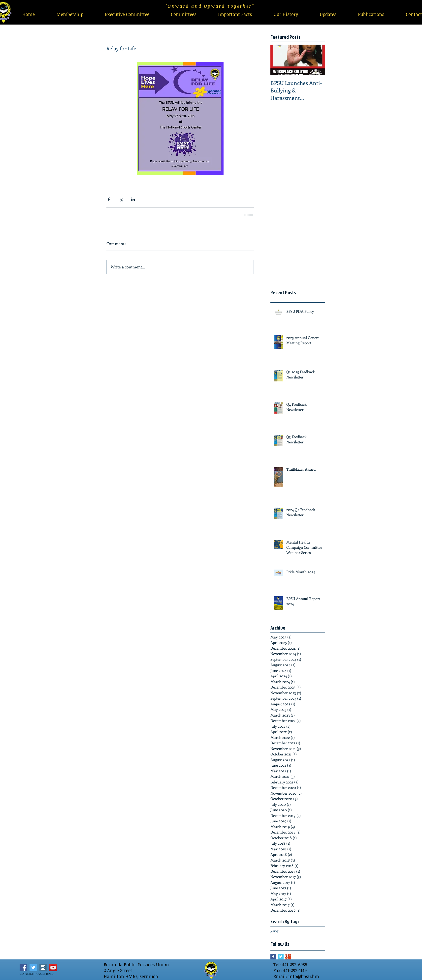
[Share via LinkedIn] (133, 199)
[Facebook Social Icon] (23, 968)
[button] (184, 14)
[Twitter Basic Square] (281, 957)
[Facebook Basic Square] (273, 957)
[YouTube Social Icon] (53, 968)
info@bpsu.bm (304, 976)
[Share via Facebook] (109, 199)
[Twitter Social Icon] (33, 968)
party (275, 930)
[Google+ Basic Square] (288, 957)
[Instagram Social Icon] (43, 968)
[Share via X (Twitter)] (121, 199)
